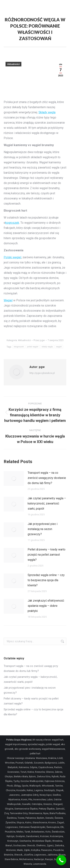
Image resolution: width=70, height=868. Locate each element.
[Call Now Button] (61, 860)
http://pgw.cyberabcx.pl (42, 373)
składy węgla (47, 347)
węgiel (59, 347)
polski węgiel (33, 347)
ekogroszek (19, 347)
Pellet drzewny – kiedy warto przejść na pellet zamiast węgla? (47, 555)
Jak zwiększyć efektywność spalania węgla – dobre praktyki (46, 606)
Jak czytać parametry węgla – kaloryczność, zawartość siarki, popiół (47, 503)
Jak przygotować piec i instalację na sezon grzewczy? (43, 529)
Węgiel (8, 300)
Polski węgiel (12, 257)
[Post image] (14, 479)
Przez (39, 340)
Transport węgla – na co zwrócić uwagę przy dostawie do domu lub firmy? (47, 478)
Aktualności (13, 64)
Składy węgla (47, 112)
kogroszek (12, 223)
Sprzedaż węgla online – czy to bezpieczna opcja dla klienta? (46, 580)
